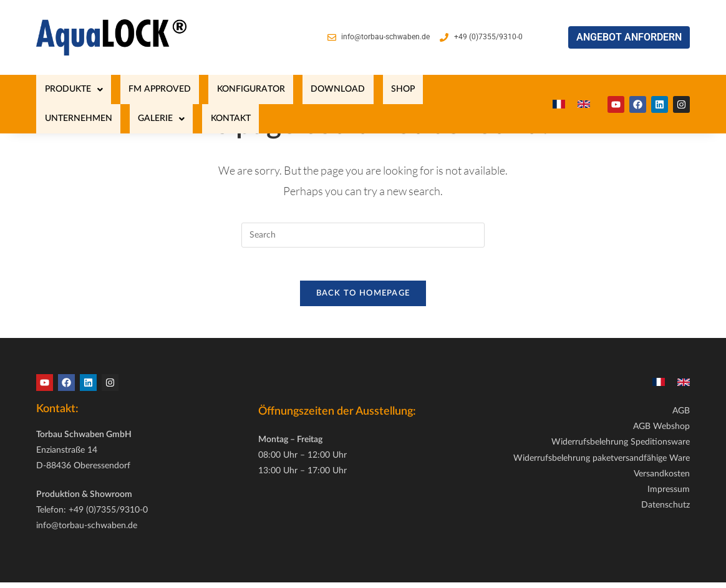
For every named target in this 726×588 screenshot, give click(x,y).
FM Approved (135, 89)
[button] (65, 89)
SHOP (328, 89)
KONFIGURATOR (209, 89)
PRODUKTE (65, 89)
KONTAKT (56, 118)
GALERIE (449, 89)
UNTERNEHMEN (383, 89)
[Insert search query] (363, 235)
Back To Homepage (363, 298)
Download (280, 89)
